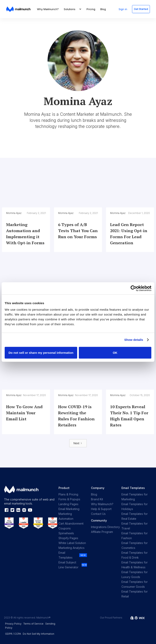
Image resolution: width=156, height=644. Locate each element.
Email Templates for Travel (135, 526)
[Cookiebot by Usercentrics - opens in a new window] (134, 288)
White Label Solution (72, 543)
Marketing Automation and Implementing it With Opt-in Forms (25, 234)
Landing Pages (68, 504)
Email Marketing (69, 509)
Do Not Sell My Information (38, 634)
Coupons (65, 528)
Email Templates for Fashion (135, 536)
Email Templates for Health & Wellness (135, 565)
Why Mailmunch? (48, 9)
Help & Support (101, 509)
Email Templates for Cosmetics (135, 545)
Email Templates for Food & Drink (135, 555)
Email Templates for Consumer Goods (135, 584)
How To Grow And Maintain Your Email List (24, 413)
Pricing (91, 9)
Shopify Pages (68, 538)
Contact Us (98, 514)
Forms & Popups (69, 499)
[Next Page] (78, 443)
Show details (134, 340)
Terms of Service (33, 624)
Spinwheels (66, 533)
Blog (103, 9)
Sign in (123, 9)
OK (115, 352)
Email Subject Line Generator (68, 565)
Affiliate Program (102, 532)
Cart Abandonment (71, 523)
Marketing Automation (66, 516)
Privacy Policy (13, 624)
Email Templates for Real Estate (135, 516)
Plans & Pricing (68, 494)
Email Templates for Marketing (135, 497)
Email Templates (66, 555)
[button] (73, 9)
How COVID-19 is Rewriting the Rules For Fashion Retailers (76, 416)
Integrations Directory (105, 527)
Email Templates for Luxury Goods (135, 574)
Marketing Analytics (71, 548)
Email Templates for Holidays (135, 506)
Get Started (141, 9)
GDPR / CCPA (13, 634)
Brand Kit (97, 499)
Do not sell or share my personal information (41, 352)
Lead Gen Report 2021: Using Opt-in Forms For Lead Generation (129, 234)
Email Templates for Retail (135, 594)
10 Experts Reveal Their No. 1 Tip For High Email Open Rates (129, 416)
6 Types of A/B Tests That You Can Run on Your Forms (78, 231)
